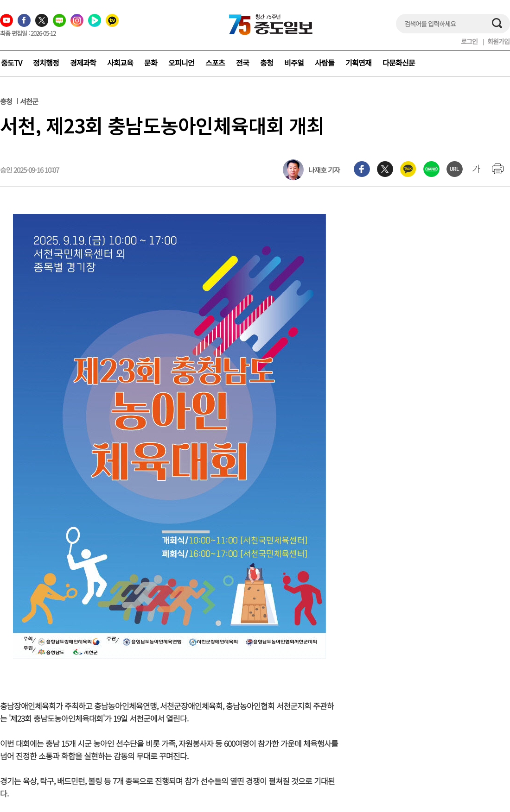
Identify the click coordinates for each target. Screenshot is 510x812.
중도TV (11, 63)
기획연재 (358, 63)
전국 (242, 63)
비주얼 (294, 63)
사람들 (325, 63)
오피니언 (181, 63)
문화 (151, 63)
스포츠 (215, 63)
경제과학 (83, 63)
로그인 (469, 41)
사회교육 (120, 63)
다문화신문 (399, 63)
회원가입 (498, 41)
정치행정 (46, 63)
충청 (267, 63)
